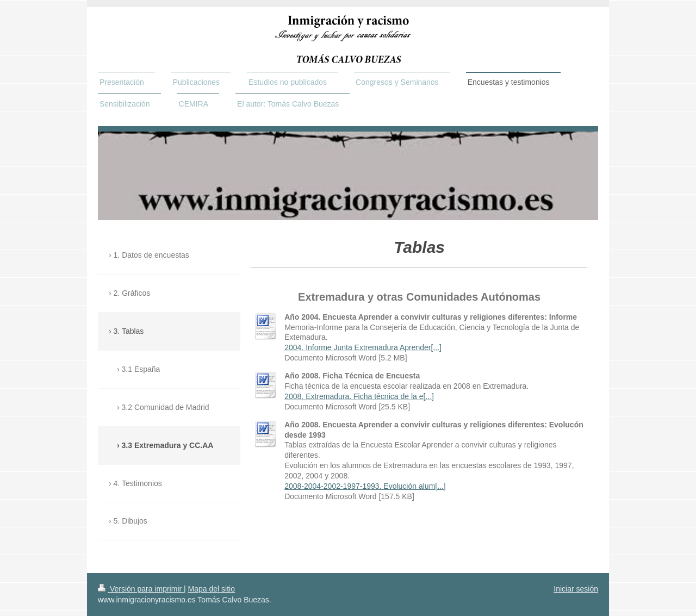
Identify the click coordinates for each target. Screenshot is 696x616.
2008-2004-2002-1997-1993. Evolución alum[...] (365, 486)
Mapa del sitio (212, 589)
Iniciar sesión (576, 589)
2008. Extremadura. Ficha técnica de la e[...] (359, 396)
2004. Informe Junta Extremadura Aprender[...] (363, 347)
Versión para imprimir (141, 589)
